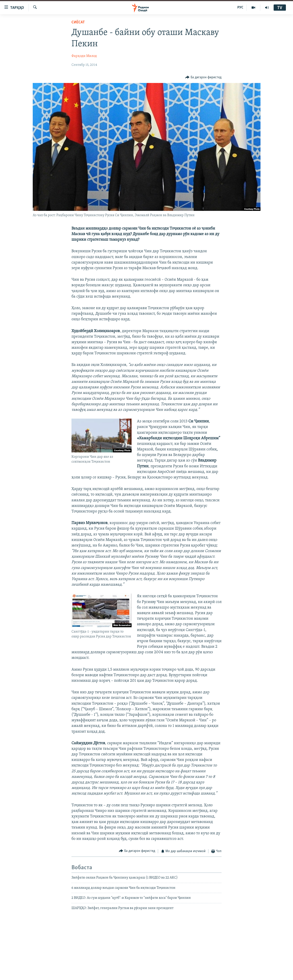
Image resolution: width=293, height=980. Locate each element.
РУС (240, 8)
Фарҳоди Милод (84, 56)
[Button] (203, 77)
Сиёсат (78, 22)
